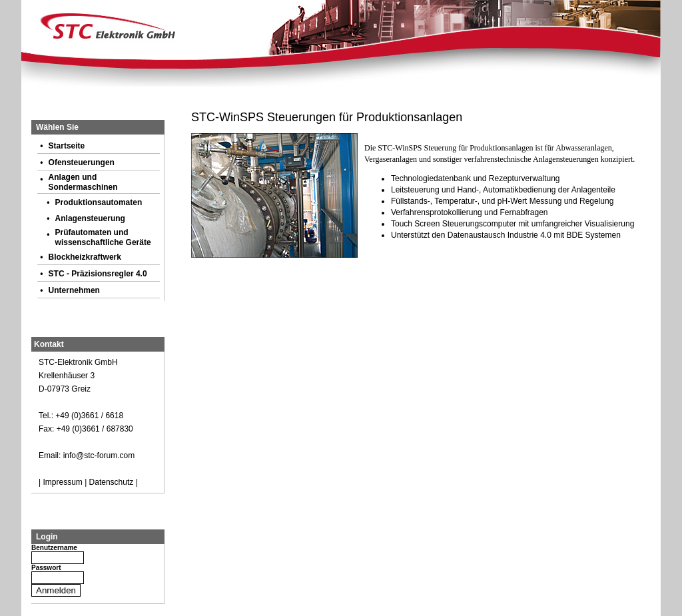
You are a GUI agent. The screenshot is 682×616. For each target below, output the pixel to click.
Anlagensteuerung (90, 218)
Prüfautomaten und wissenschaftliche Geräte (103, 237)
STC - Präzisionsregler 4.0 (98, 274)
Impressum (62, 482)
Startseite (67, 146)
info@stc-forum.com (99, 456)
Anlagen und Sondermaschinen (83, 182)
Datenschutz (112, 482)
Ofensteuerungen (82, 162)
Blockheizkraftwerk (85, 257)
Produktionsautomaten (99, 202)
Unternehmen (74, 290)
